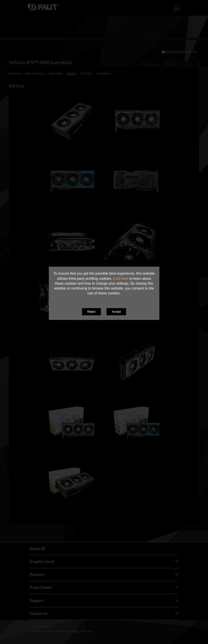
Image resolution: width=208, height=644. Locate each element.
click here (121, 278)
